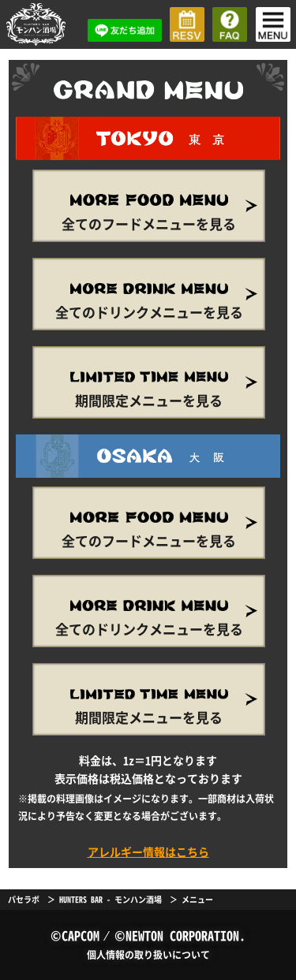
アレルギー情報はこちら (148, 851)
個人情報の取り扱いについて (148, 955)
